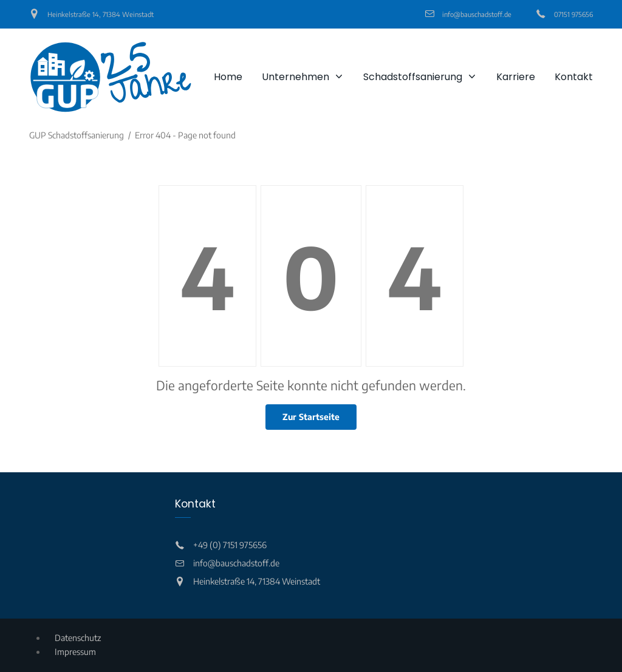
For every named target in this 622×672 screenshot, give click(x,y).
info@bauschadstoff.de (477, 14)
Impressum (75, 652)
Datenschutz (78, 638)
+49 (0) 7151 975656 (230, 545)
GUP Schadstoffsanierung (77, 135)
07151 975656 (573, 14)
